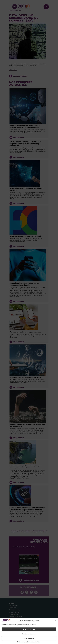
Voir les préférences (29, 638)
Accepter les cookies (29, 629)
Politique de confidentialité (34, 642)
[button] (55, 621)
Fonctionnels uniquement (29, 634)
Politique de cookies (22, 642)
